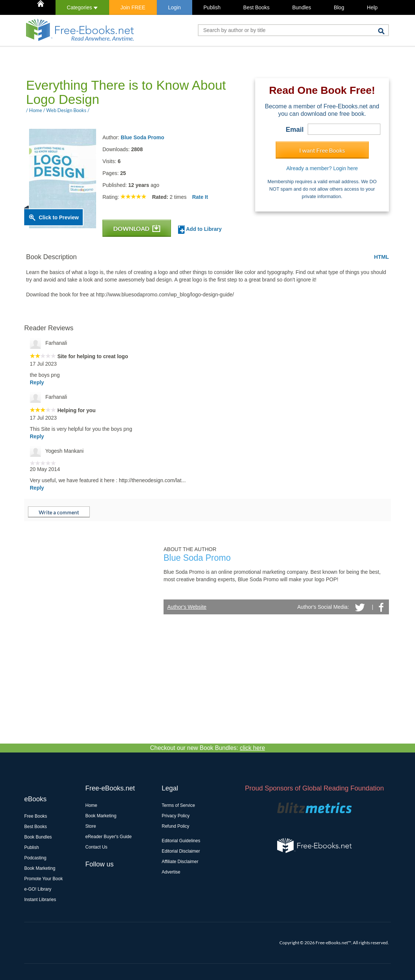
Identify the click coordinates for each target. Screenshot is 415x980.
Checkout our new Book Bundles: (208, 748)
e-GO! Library (38, 889)
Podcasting (35, 858)
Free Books (36, 816)
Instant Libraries (40, 900)
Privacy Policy (176, 816)
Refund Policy (175, 826)
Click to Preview (59, 217)
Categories (82, 7)
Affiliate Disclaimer (180, 862)
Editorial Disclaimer (181, 851)
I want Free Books (322, 150)
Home (91, 805)
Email (295, 130)
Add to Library (200, 230)
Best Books (256, 7)
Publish (212, 7)
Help (372, 7)
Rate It (200, 197)
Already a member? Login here (322, 168)
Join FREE (133, 7)
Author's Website (187, 607)
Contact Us (96, 847)
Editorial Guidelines (181, 841)
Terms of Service (178, 805)
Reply (37, 382)
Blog (339, 7)
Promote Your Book (43, 879)
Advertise (171, 872)
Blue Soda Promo (142, 137)
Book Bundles (38, 837)
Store (91, 826)
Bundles (302, 7)
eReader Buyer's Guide (108, 837)
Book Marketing (40, 868)
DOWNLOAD (137, 228)
